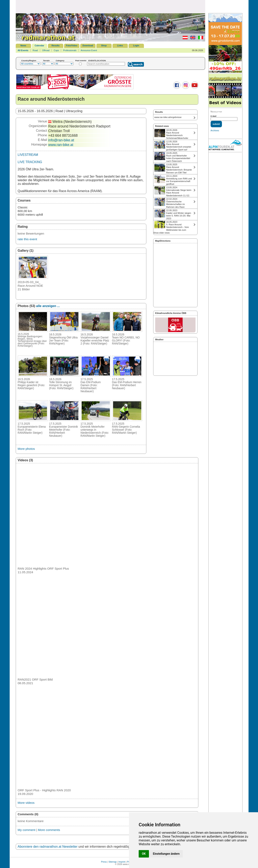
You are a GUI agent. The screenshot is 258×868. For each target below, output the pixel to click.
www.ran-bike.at (61, 145)
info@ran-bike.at (61, 140)
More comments (49, 830)
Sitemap (112, 862)
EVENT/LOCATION (97, 61)
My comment (27, 830)
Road (35, 50)
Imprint (122, 862)
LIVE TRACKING (30, 162)
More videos (26, 803)
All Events (23, 50)
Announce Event (89, 50)
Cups (56, 50)
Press (104, 862)
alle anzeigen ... (48, 306)
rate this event (27, 239)
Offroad (46, 50)
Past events (81, 61)
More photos (26, 449)
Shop (104, 46)
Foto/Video (72, 46)
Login (136, 46)
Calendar (39, 46)
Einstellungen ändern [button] (166, 854)
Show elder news (162, 233)
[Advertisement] (110, 6)
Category (60, 61)
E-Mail (214, 116)
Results (56, 46)
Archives (215, 130)
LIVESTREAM (28, 155)
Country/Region (29, 61)
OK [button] (144, 854)
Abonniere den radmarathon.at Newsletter (48, 847)
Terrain (46, 61)
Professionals (70, 50)
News (23, 46)
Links (120, 46)
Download (88, 46)
